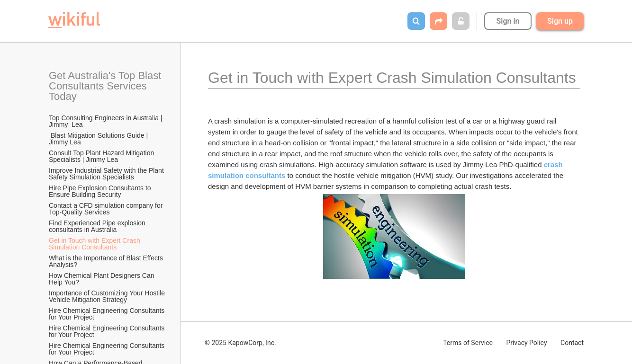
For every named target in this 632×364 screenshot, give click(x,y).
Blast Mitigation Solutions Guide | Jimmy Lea (99, 139)
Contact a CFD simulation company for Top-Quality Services (107, 209)
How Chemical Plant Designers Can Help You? (102, 279)
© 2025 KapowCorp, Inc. (240, 343)
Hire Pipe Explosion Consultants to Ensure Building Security (101, 191)
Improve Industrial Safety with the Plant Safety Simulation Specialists (107, 174)
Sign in (508, 21)
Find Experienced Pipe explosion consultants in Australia (98, 226)
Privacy (526, 343)
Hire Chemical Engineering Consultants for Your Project (108, 314)
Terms (468, 343)
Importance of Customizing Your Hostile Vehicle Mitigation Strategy (108, 296)
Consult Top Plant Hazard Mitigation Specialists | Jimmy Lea (102, 156)
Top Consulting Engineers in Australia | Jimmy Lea (106, 121)
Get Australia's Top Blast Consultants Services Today (106, 86)
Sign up (560, 21)
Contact (572, 343)
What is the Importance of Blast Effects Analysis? (107, 261)
